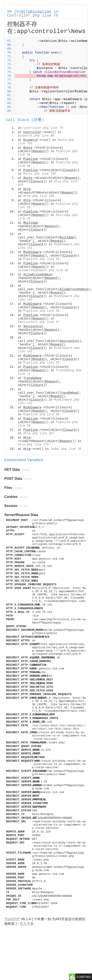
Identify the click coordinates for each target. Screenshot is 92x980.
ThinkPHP (12, 919)
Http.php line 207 (39, 433)
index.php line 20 (66, 449)
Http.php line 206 (39, 196)
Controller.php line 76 (33, 16)
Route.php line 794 (40, 174)
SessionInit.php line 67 (39, 322)
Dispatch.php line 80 (36, 136)
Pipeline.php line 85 (41, 259)
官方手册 (27, 924)
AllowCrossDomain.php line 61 (43, 270)
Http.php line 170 (33, 445)
